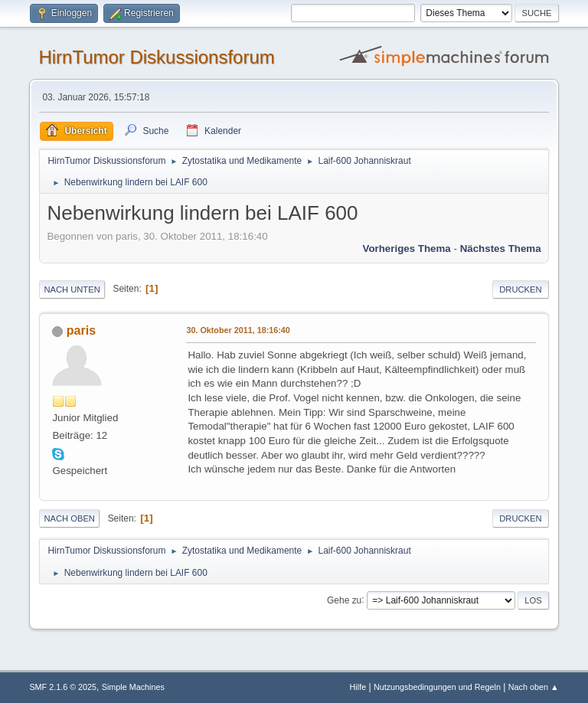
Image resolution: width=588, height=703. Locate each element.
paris (81, 330)
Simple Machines (133, 687)
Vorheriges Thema (406, 249)
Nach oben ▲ (534, 687)
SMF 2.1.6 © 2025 (63, 687)
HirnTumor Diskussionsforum (156, 57)
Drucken (520, 289)
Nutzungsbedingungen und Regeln (437, 687)
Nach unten (72, 289)
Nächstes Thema (501, 249)
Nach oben (69, 518)
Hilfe (358, 687)
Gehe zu (344, 600)
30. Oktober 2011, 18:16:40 (238, 330)
